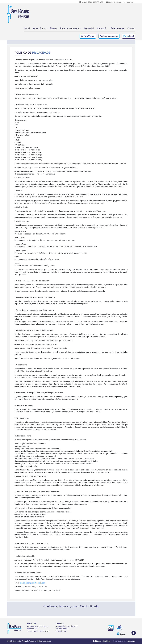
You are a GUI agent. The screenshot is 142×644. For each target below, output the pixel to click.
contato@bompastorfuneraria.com (120, 2)
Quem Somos (40, 28)
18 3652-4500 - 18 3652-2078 (91, 2)
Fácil (129, 36)
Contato (131, 28)
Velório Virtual (88, 36)
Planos (53, 28)
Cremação (102, 28)
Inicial (27, 28)
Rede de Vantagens (70, 28)
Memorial (89, 28)
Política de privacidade (102, 641)
